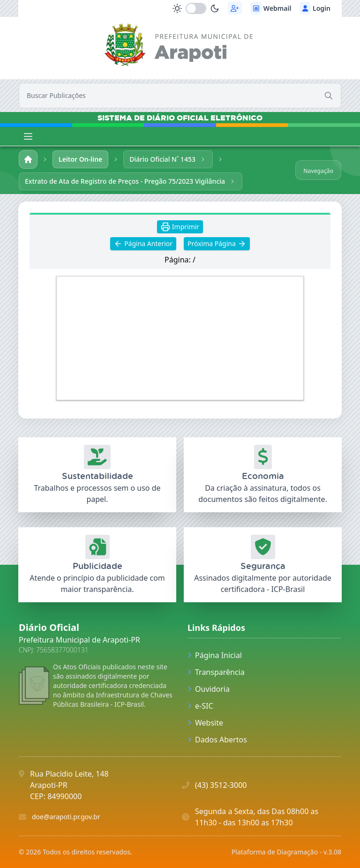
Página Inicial (215, 655)
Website (205, 723)
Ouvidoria (209, 689)
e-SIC (200, 706)
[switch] (196, 8)
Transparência (216, 672)
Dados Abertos (217, 740)
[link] (180, 47)
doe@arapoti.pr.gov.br (66, 817)
